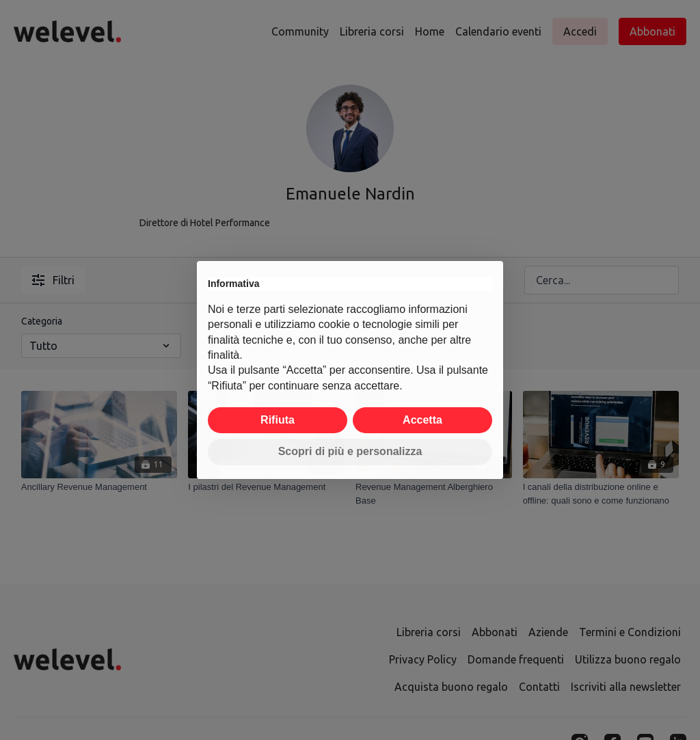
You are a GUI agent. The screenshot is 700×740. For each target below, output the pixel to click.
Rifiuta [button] (278, 420)
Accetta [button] (422, 420)
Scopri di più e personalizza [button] (350, 451)
